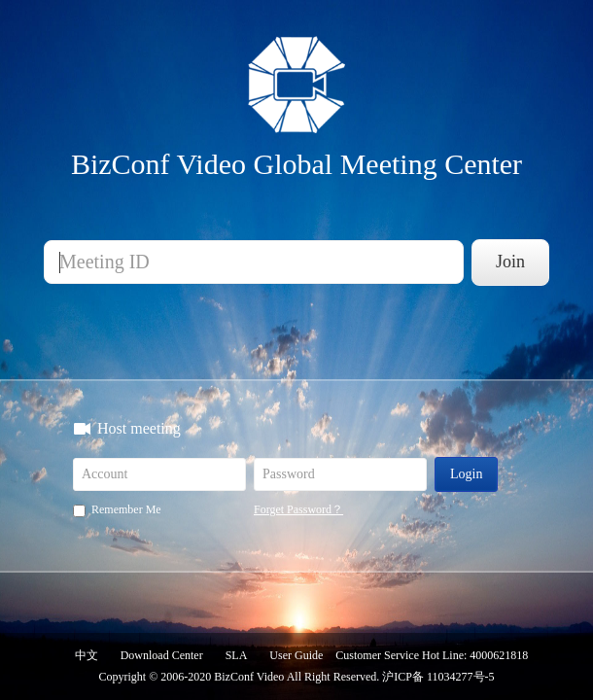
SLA (237, 655)
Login (466, 474)
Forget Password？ (298, 509)
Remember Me (117, 510)
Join (510, 262)
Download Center (162, 655)
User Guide (296, 655)
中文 (87, 655)
